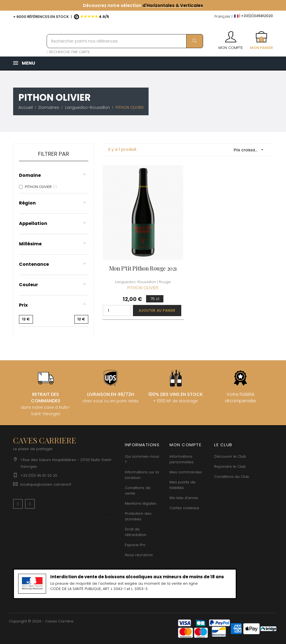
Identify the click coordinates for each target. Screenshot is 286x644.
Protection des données (138, 516)
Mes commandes (186, 472)
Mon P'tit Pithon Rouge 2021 (143, 268)
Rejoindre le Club (230, 466)
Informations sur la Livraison (142, 475)
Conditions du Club (232, 477)
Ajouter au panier (157, 310)
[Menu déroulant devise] (224, 17)
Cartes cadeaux (184, 508)
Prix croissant (251, 150)
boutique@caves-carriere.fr (46, 484)
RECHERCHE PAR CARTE (68, 52)
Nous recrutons (139, 555)
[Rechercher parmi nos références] (125, 41)
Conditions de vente (138, 491)
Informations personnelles (182, 459)
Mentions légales (140, 503)
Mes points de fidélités (183, 485)
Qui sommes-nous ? (142, 459)
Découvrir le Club (230, 456)
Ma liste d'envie (184, 498)
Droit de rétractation (136, 532)
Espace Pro (135, 545)
